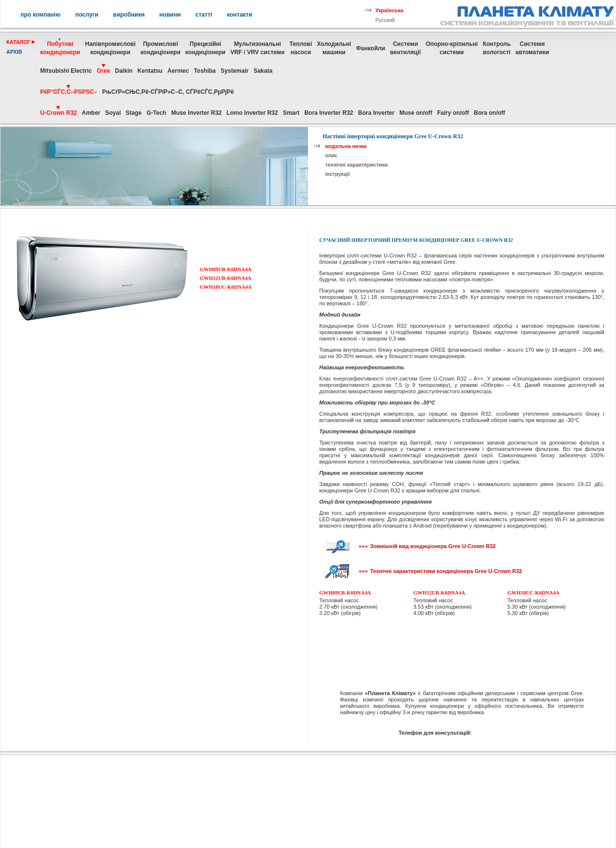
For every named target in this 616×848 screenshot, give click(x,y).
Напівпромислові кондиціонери (110, 48)
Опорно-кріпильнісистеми (452, 48)
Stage (134, 113)
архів (14, 52)
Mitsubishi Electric (66, 71)
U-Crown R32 (58, 113)
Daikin (124, 71)
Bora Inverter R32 (329, 113)
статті (204, 15)
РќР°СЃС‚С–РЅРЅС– (69, 92)
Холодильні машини (334, 48)
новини (170, 15)
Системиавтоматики (532, 48)
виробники (129, 15)
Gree (103, 71)
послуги (87, 15)
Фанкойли (370, 48)
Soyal (113, 113)
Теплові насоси (301, 48)
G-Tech (156, 113)
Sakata (263, 71)
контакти (240, 15)
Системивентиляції (405, 48)
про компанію (41, 15)
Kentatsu (150, 71)
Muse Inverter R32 (196, 113)
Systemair (235, 71)
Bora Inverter (376, 113)
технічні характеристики (356, 165)
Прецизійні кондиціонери (205, 48)
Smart (291, 113)
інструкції (338, 174)
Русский (385, 20)
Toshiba (205, 71)
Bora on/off (490, 113)
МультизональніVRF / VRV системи (257, 48)
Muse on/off (416, 113)
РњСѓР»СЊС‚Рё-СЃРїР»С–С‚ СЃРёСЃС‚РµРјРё (168, 92)
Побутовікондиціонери (60, 48)
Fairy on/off (453, 113)
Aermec (178, 71)
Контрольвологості (497, 48)
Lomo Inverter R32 (252, 113)
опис (331, 155)
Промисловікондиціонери (161, 48)
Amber (91, 113)
